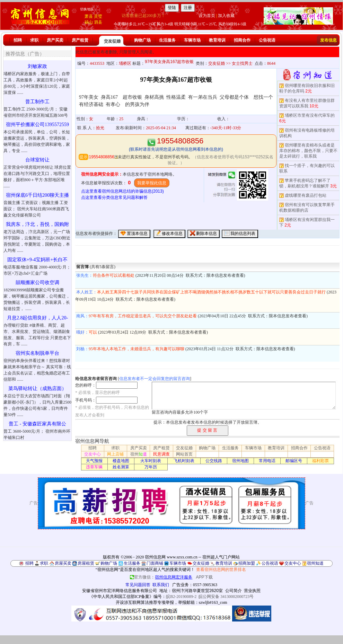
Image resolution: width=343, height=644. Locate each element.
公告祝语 (267, 40)
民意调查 (161, 454)
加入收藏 (226, 16)
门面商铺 (155, 563)
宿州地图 (240, 461)
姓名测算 (121, 467)
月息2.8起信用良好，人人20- (37, 318)
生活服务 (167, 40)
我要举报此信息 (152, 183)
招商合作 (242, 40)
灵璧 (98, 16)
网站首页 (184, 454)
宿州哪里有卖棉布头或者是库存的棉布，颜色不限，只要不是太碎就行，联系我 (308, 151)
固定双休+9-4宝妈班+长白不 (37, 260)
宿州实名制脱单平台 (37, 353)
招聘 (18, 40)
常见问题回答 (138, 585)
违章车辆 (94, 467)
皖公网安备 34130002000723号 (226, 597)
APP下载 (204, 577)
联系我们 (161, 585)
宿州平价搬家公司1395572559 (37, 125)
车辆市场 (192, 40)
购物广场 (142, 40)
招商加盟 (247, 563)
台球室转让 (37, 160)
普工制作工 (37, 102)
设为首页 (207, 16)
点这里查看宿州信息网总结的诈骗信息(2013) (122, 191)
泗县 (98, 22)
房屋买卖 (63, 563)
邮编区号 (294, 461)
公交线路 (214, 461)
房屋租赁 (86, 563)
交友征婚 (112, 41)
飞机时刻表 (184, 461)
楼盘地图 (121, 461)
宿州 (139, 454)
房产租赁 (80, 40)
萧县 (89, 16)
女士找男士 (242, 63)
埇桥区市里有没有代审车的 (310, 115)
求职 (34, 40)
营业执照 (252, 591)
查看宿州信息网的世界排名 (221, 570)
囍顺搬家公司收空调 (37, 283)
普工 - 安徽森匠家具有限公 (37, 424)
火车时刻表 (151, 461)
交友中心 (93, 454)
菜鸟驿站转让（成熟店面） (37, 389)
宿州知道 (315, 563)
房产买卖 (55, 40)
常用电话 (267, 461)
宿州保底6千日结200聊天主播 (37, 195)
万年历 (151, 467)
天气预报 (94, 461)
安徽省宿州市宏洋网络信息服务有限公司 (120, 591)
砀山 (89, 22)
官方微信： (162, 577)
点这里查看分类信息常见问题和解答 (114, 197)
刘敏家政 (37, 66)
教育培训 (217, 40)
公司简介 (234, 591)
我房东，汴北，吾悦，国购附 (37, 224)
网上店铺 (115, 454)
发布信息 (328, 40)
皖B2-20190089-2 (181, 597)
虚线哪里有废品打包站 (306, 195)
